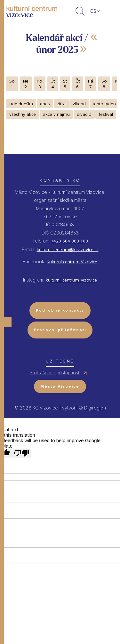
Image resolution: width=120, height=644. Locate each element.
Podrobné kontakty (60, 310)
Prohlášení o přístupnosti (55, 373)
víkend (79, 104)
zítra (61, 104)
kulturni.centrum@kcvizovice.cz (68, 250)
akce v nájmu (56, 114)
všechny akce (23, 114)
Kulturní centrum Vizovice (72, 262)
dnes (45, 104)
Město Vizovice (60, 386)
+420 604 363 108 (69, 241)
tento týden (104, 104)
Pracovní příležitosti (60, 330)
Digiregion (95, 408)
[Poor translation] (21, 453)
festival (106, 114)
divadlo (84, 114)
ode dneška (21, 104)
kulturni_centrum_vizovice (71, 280)
